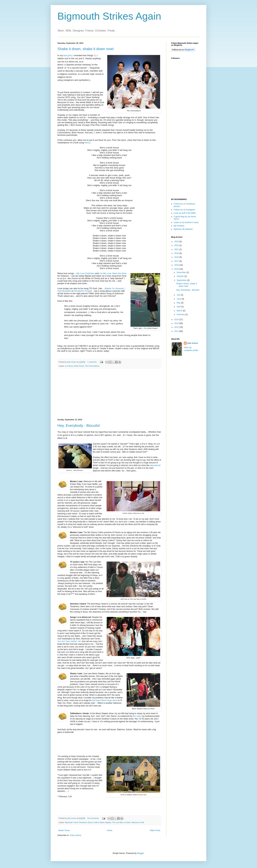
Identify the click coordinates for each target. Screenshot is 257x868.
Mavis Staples (105, 822)
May (179, 303)
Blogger (140, 853)
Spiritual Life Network (183, 229)
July (179, 295)
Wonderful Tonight (83, 291)
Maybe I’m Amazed (114, 288)
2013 (177, 323)
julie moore (193, 343)
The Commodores (92, 366)
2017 (177, 261)
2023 (177, 242)
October (181, 276)
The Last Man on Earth (121, 822)
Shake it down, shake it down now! (86, 49)
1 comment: (92, 362)
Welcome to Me (138, 822)
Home (110, 830)
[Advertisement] (109, 394)
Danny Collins (93, 822)
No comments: (93, 818)
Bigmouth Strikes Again (109, 16)
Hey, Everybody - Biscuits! (79, 426)
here (87, 143)
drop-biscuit (155, 465)
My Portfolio (179, 226)
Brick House (79, 366)
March (180, 311)
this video (137, 716)
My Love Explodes (85, 273)
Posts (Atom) (75, 835)
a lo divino (69, 366)
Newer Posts (64, 830)
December (182, 272)
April (179, 307)
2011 (177, 331)
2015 (177, 269)
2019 (177, 253)
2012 (177, 327)
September (182, 280)
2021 (177, 249)
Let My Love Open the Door (113, 273)
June (179, 299)
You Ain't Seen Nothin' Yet (69, 641)
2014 (177, 320)
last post (68, 55)
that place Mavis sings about (105, 700)
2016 (177, 265)
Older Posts (155, 830)
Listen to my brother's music (186, 222)
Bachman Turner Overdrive (76, 822)
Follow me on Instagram (184, 210)
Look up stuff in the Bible (185, 213)
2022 (177, 245)
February (181, 314)
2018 (177, 257)
